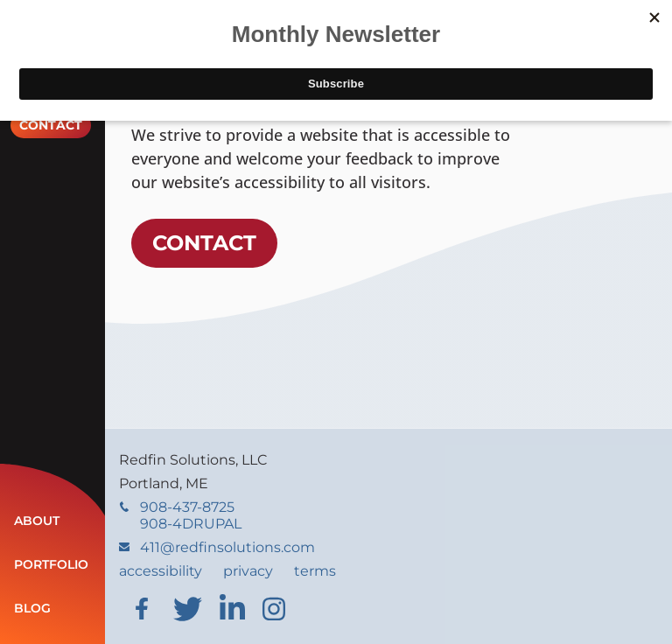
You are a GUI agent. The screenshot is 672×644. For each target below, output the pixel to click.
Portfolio (51, 564)
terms (315, 571)
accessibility (161, 571)
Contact (51, 125)
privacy (248, 571)
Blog (32, 608)
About (37, 521)
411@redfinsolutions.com (217, 547)
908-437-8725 (180, 515)
